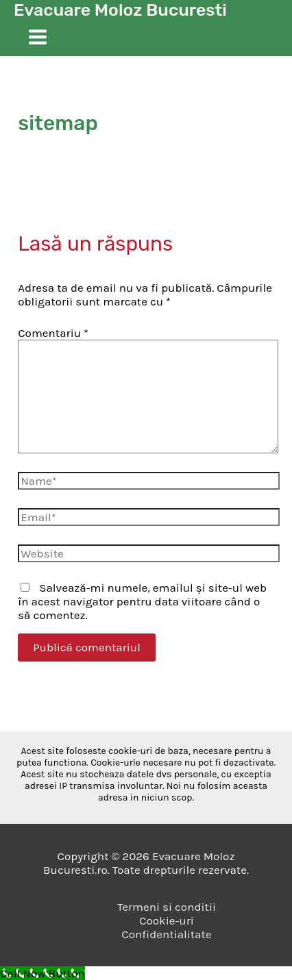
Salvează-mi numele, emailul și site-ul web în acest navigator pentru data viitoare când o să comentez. (142, 601)
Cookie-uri (167, 920)
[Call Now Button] (42, 973)
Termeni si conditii (167, 907)
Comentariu (53, 333)
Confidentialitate (166, 934)
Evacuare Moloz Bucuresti (120, 10)
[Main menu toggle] (38, 38)
